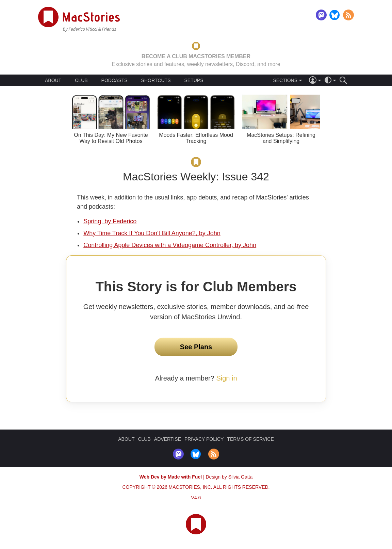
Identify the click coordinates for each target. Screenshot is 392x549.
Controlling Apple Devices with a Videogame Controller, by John (170, 245)
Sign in (226, 378)
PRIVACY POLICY (204, 439)
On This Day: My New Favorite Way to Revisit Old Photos (111, 138)
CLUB (81, 80)
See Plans (196, 347)
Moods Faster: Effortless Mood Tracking (196, 138)
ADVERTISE (168, 439)
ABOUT (53, 80)
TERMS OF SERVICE (250, 439)
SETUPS (194, 80)
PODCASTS (115, 80)
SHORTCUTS (156, 80)
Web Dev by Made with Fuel (171, 477)
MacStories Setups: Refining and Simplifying (281, 138)
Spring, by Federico (110, 221)
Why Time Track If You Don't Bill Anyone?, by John (152, 233)
